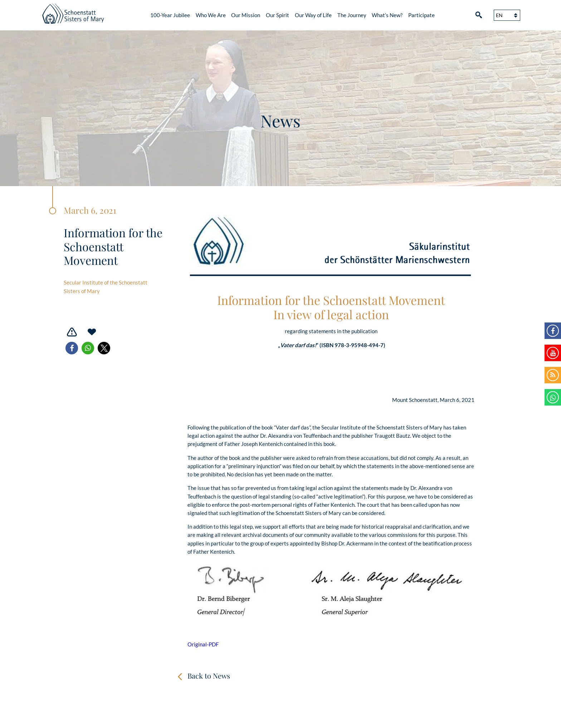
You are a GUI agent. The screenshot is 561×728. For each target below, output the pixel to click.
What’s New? (387, 15)
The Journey (352, 15)
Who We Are (211, 15)
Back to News (209, 676)
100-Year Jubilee (170, 15)
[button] (72, 348)
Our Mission (246, 15)
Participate (421, 15)
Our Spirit (277, 15)
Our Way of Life (313, 15)
